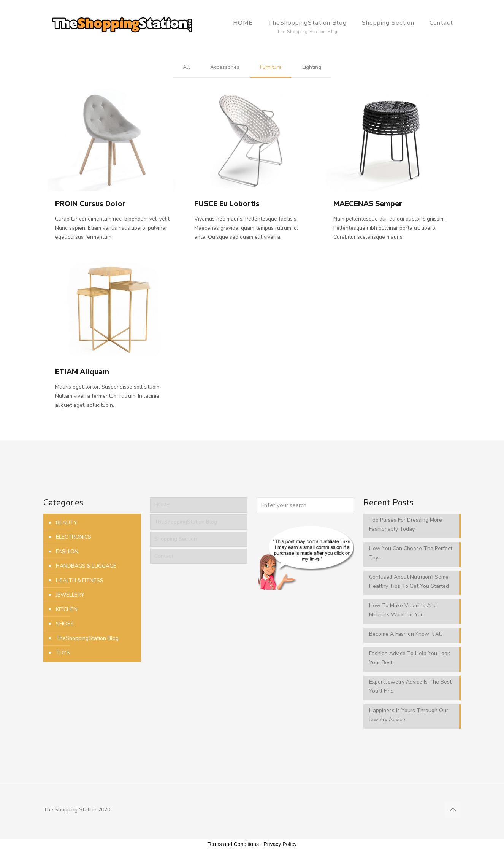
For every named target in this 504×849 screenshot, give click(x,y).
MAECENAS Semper (368, 204)
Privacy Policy (280, 844)
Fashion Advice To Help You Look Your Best (410, 658)
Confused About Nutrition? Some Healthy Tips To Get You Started (409, 582)
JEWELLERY (70, 595)
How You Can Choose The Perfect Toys (411, 553)
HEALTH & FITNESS (80, 580)
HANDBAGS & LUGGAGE (86, 566)
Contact (164, 556)
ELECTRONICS (74, 537)
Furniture (271, 67)
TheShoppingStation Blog (87, 638)
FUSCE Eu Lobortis (227, 204)
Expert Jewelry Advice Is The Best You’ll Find (410, 686)
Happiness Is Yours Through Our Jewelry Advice (409, 715)
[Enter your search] (305, 505)
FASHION (67, 551)
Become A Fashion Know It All (406, 634)
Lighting (312, 67)
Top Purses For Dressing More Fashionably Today (406, 524)
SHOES (65, 624)
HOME (162, 505)
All (186, 67)
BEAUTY (67, 523)
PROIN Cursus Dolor (90, 204)
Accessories (225, 67)
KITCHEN (67, 609)
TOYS (63, 653)
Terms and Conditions (233, 844)
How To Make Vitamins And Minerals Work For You (403, 610)
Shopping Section (176, 539)
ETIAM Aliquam (82, 372)
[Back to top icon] (453, 810)
